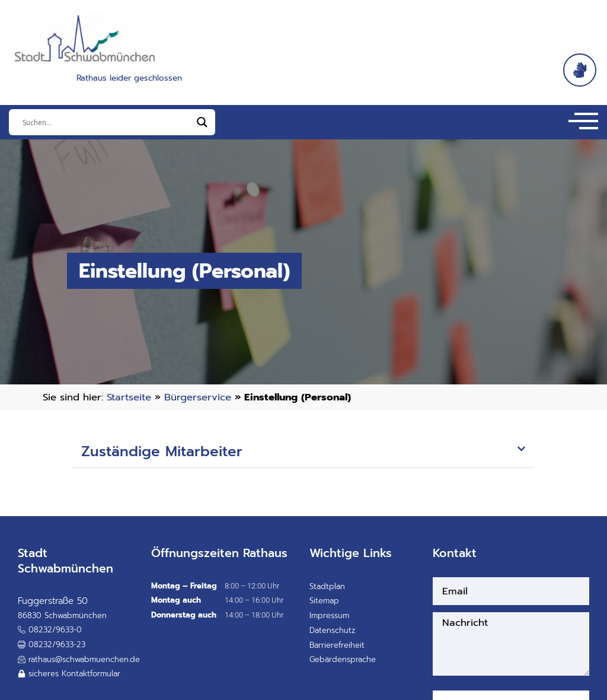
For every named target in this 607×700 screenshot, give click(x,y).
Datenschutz (332, 630)
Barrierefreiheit (337, 645)
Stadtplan (327, 586)
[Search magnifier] (202, 122)
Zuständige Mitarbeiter (162, 451)
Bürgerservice (198, 397)
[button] (303, 452)
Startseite (129, 397)
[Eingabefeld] (107, 122)
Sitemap (324, 601)
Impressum (329, 615)
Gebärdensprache (343, 659)
